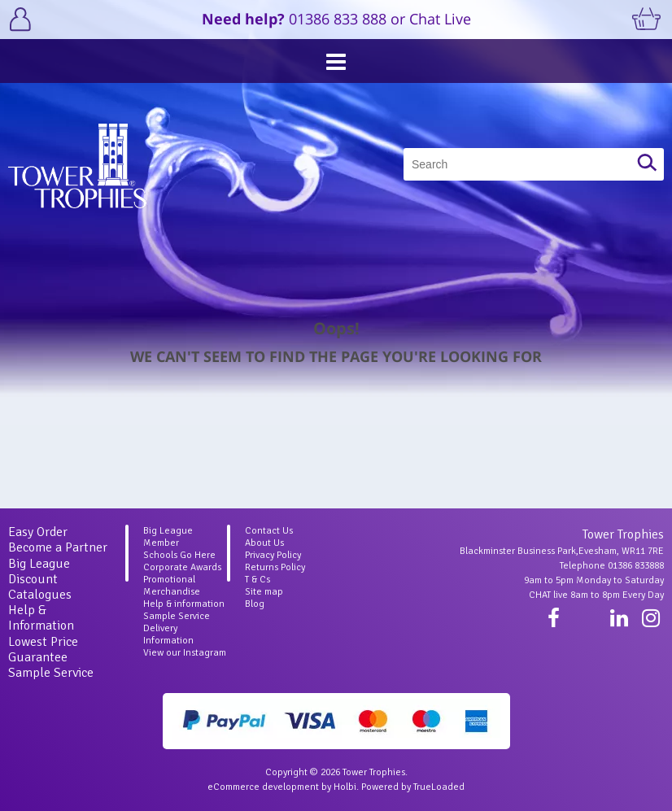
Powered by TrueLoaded (413, 787)
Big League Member (168, 537)
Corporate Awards (182, 567)
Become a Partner (58, 547)
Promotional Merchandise (172, 586)
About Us (264, 543)
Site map (264, 592)
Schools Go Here (179, 555)
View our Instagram (185, 653)
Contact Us (269, 531)
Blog (255, 604)
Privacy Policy (273, 555)
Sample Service (51, 673)
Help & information (184, 604)
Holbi (345, 787)
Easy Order (38, 532)
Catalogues (40, 595)
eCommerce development (263, 787)
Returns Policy (275, 567)
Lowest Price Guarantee (43, 650)
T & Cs (257, 580)
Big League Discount (39, 571)
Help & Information (41, 618)
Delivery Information (168, 634)
